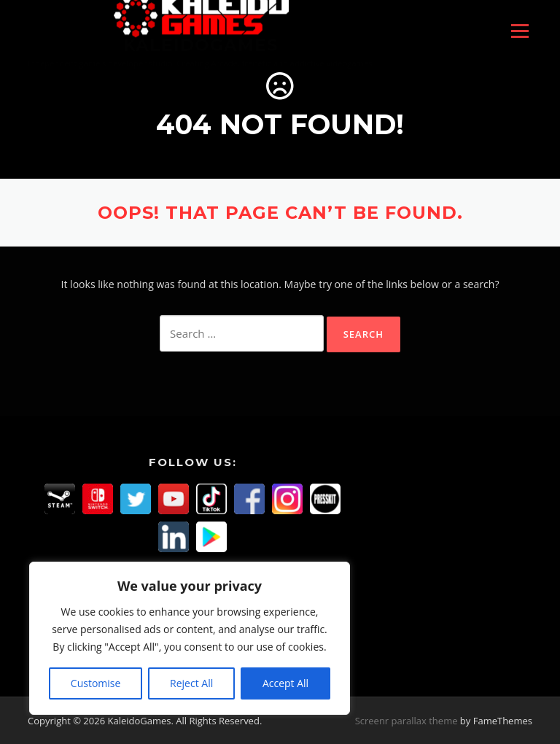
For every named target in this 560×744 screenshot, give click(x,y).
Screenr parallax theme (407, 721)
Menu (520, 31)
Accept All (285, 683)
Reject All (191, 683)
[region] (190, 638)
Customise (96, 683)
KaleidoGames (201, 45)
